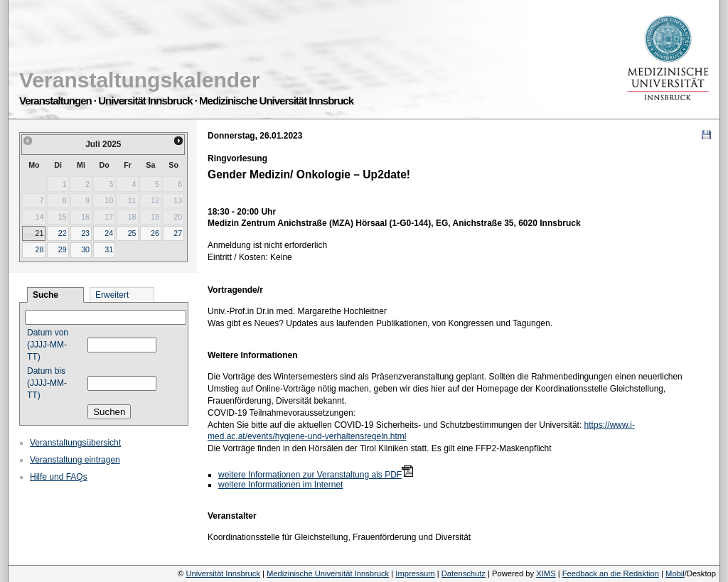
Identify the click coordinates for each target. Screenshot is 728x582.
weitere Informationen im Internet (280, 485)
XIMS (546, 573)
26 (155, 233)
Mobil (675, 573)
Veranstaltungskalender (139, 80)
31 (109, 249)
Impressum (415, 573)
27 (178, 233)
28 (39, 249)
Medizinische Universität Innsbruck (328, 573)
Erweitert (112, 295)
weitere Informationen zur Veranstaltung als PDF (310, 475)
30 (85, 249)
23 (85, 233)
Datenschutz (464, 573)
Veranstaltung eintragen (75, 460)
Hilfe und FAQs (59, 477)
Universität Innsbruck (223, 573)
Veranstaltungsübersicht (75, 443)
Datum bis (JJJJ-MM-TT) (47, 383)
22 (63, 233)
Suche (45, 295)
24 (109, 233)
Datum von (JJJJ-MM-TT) (48, 345)
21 (39, 233)
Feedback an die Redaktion (611, 573)
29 (63, 249)
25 (132, 233)
